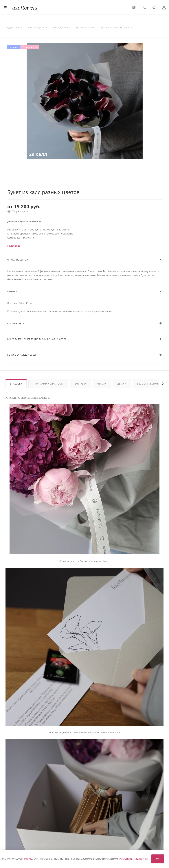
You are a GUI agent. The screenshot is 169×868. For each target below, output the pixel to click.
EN (134, 7)
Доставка (80, 384)
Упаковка (16, 384)
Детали (122, 384)
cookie (28, 859)
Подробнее (14, 246)
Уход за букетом (148, 384)
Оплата (102, 384)
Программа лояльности (48, 384)
